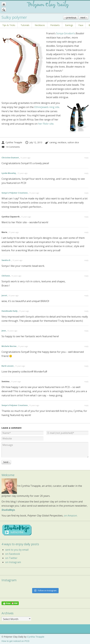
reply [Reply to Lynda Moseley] (86, 173)
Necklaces (40, 25)
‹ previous (71, 18)
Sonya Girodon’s (66, 33)
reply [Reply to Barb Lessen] (86, 366)
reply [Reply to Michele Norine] (86, 346)
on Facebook (13, 554)
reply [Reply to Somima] (86, 381)
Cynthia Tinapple (12, 142)
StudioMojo (8, 510)
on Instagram (13, 562)
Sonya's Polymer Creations (15, 193)
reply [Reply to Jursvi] (86, 295)
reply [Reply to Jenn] (86, 331)
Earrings (69, 25)
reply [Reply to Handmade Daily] (86, 311)
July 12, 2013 (34, 142)
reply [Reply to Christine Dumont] (86, 158)
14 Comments (11, 147)
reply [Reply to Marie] (86, 232)
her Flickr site (46, 124)
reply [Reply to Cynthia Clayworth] (86, 217)
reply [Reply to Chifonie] (86, 276)
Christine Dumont (10, 158)
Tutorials (25, 25)
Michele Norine (9, 346)
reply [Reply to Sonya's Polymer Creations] (86, 193)
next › (84, 18)
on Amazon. (71, 516)
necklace (62, 142)
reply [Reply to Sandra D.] (86, 260)
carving (53, 142)
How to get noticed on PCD (15, 641)
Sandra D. (6, 260)
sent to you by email (17, 550)
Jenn (4, 331)
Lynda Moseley (9, 173)
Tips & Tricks (9, 25)
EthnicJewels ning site (47, 107)
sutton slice (73, 142)
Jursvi (4, 295)
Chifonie (6, 276)
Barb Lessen (8, 366)
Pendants (55, 25)
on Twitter (11, 558)
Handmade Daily (10, 311)
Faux (81, 25)
